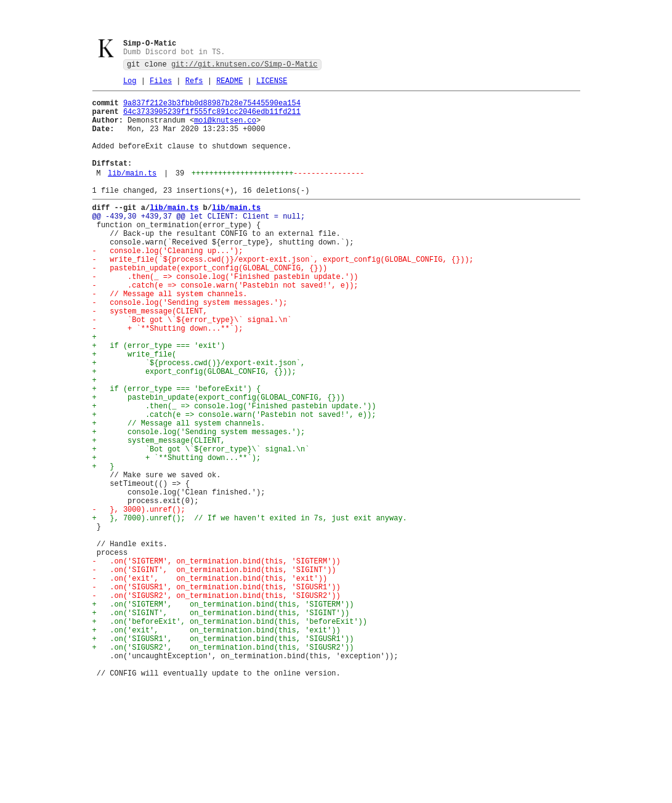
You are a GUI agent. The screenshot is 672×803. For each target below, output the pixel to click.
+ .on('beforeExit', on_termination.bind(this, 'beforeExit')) (230, 735)
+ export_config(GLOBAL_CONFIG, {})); (194, 431)
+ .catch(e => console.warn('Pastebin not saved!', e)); (234, 484)
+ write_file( (135, 410)
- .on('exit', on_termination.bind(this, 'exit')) (210, 683)
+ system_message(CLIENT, (159, 515)
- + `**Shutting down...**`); (168, 379)
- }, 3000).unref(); (139, 599)
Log (130, 85)
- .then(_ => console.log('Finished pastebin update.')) (225, 316)
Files (161, 85)
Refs (194, 85)
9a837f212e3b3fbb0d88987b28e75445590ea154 (212, 109)
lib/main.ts (132, 194)
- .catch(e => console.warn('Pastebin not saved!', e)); (225, 327)
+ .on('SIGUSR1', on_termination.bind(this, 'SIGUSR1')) (223, 756)
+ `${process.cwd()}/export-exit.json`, (199, 421)
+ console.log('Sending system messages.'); (199, 505)
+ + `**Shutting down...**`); (177, 536)
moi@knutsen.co (225, 130)
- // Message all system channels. (170, 337)
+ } (103, 547)
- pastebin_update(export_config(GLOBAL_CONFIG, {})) (210, 306)
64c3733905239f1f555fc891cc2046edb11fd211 (212, 120)
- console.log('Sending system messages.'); (190, 348)
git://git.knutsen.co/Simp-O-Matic (245, 67)
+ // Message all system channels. (179, 494)
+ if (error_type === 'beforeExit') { (177, 452)
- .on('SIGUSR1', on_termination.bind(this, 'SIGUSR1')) (217, 693)
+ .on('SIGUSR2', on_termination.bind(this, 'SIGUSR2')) (223, 766)
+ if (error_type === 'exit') (159, 400)
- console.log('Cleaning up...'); (168, 285)
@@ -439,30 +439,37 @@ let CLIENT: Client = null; (199, 243)
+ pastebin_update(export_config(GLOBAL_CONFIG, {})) (219, 463)
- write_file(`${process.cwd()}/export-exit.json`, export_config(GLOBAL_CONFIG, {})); (283, 295)
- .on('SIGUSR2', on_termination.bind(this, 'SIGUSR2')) (217, 704)
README (229, 85)
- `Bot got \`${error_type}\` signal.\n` (192, 369)
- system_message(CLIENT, (150, 358)
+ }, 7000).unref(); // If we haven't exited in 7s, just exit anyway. (250, 609)
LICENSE (272, 85)
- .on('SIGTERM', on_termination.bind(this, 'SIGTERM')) (217, 662)
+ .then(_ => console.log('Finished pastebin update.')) (234, 473)
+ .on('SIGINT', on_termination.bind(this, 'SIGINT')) (221, 724)
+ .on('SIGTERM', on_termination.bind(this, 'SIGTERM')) (223, 714)
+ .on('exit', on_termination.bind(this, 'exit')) (217, 745)
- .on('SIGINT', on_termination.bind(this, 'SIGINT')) (214, 672)
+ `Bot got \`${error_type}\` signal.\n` (201, 526)
